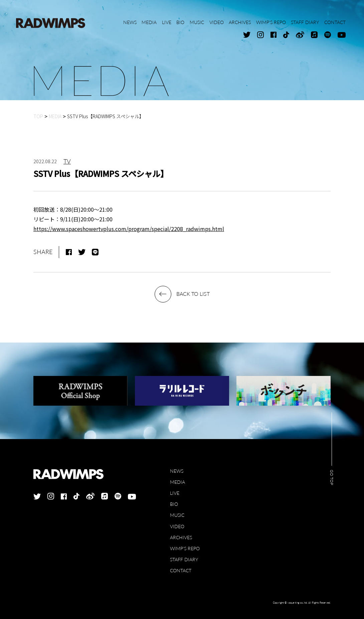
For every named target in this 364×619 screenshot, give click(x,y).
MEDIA (177, 482)
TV (67, 161)
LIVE (175, 493)
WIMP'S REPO (185, 548)
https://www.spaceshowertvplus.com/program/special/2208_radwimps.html (129, 229)
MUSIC (177, 515)
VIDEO (177, 526)
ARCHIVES (181, 537)
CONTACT (181, 570)
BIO (174, 504)
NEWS (177, 471)
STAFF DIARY (184, 559)
